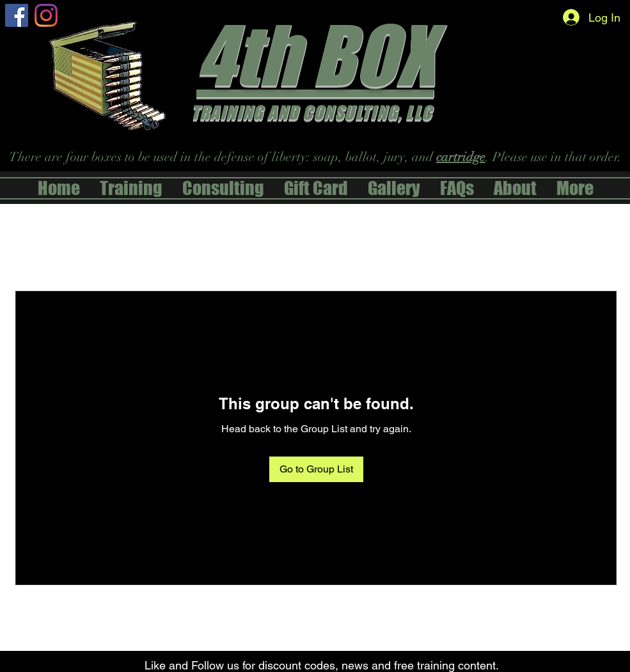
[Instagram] (46, 15)
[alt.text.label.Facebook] (17, 15)
